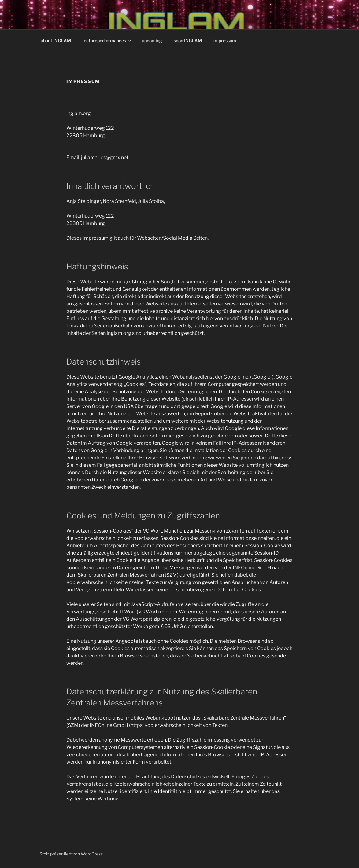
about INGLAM (56, 41)
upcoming (152, 41)
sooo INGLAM (188, 41)
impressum (225, 41)
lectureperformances (107, 41)
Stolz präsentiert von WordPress (71, 854)
